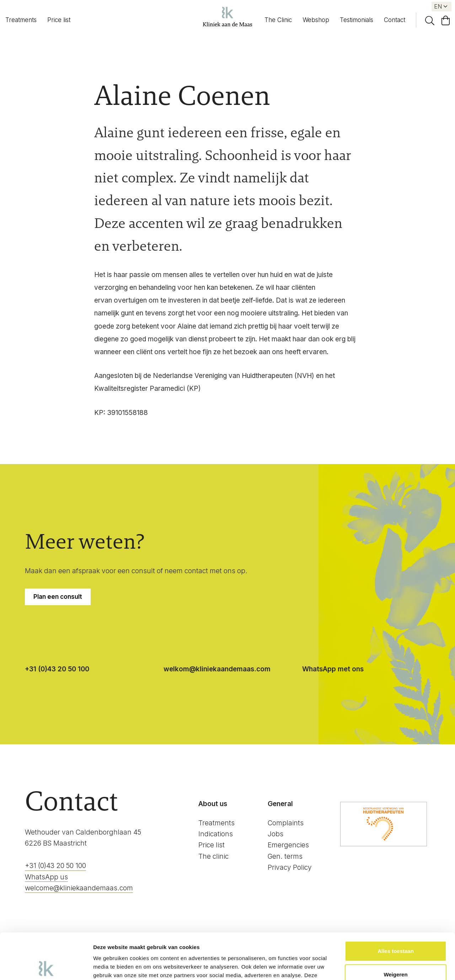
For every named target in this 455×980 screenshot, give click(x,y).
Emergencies (288, 845)
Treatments (21, 20)
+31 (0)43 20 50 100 (57, 669)
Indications (216, 834)
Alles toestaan (396, 905)
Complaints (286, 823)
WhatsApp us (46, 877)
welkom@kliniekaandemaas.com (217, 669)
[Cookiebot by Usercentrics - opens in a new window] (46, 966)
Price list (59, 20)
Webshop (316, 20)
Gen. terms (285, 856)
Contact (395, 20)
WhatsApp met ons (333, 669)
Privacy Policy (290, 867)
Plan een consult (58, 597)
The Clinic (278, 20)
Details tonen (110, 966)
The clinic (213, 856)
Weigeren (395, 928)
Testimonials (357, 20)
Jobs (275, 834)
